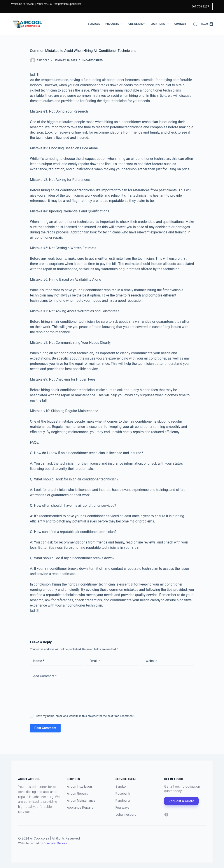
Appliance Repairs (80, 807)
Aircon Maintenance (81, 800)
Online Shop (137, 24)
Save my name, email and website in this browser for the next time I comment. (85, 716)
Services (94, 24)
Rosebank (123, 793)
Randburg (123, 800)
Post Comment (45, 728)
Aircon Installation (79, 786)
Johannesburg (126, 814)
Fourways (122, 807)
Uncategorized (92, 60)
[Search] (195, 24)
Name (39, 661)
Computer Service (55, 843)
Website (151, 661)
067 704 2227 (200, 6)
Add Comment (45, 676)
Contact (180, 24)
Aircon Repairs (77, 793)
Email (95, 661)
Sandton (122, 786)
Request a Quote (181, 801)
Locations (161, 24)
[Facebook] (166, 815)
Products (115, 24)
